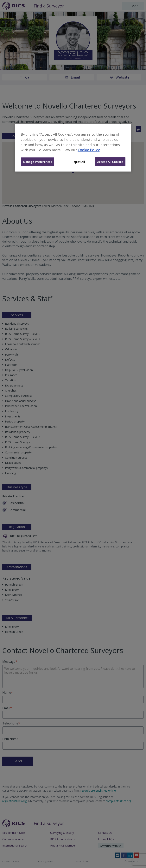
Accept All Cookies (110, 162)
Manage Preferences (38, 162)
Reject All (78, 162)
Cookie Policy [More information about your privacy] (89, 150)
